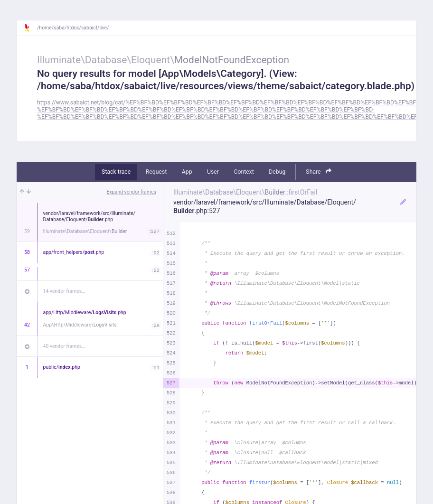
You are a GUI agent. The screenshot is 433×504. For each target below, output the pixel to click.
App (187, 172)
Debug (277, 172)
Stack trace (116, 172)
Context (244, 172)
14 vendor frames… (64, 291)
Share (319, 172)
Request (156, 172)
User (213, 172)
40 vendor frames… (64, 346)
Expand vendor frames (132, 192)
